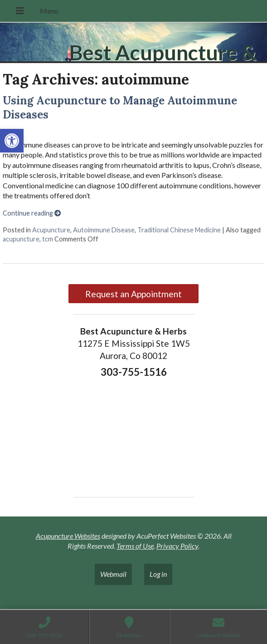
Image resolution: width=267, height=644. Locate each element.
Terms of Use (135, 546)
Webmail (113, 574)
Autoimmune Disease (104, 230)
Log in (158, 574)
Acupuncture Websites (68, 536)
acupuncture (21, 239)
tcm (48, 239)
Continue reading (32, 213)
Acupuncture (51, 230)
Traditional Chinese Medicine (179, 230)
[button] (12, 141)
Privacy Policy (177, 546)
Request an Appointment (133, 294)
